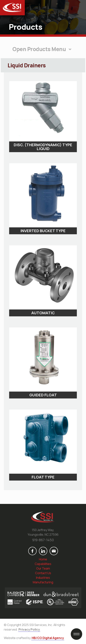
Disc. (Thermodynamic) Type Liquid (43, 147)
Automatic (43, 313)
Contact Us (43, 573)
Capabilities (43, 564)
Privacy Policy (29, 629)
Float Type (43, 477)
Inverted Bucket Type (43, 231)
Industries (43, 578)
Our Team (43, 568)
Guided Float (43, 395)
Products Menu (47, 49)
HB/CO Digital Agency (48, 638)
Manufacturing (43, 582)
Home (43, 559)
